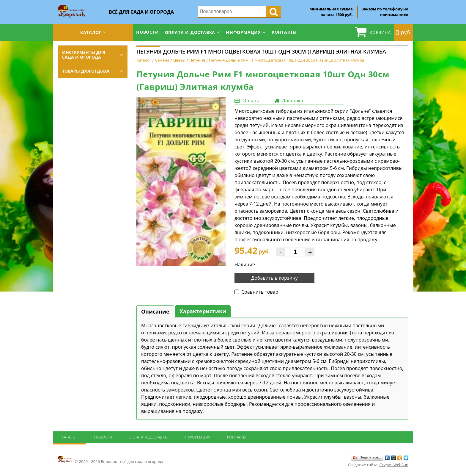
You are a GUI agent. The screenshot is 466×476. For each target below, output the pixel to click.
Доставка (293, 101)
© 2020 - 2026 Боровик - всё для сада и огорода (110, 460)
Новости (148, 32)
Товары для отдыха (86, 71)
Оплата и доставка (190, 32)
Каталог (91, 32)
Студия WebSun (394, 465)
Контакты (284, 32)
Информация (243, 32)
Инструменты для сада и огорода (84, 55)
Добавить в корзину (274, 278)
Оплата (251, 101)
